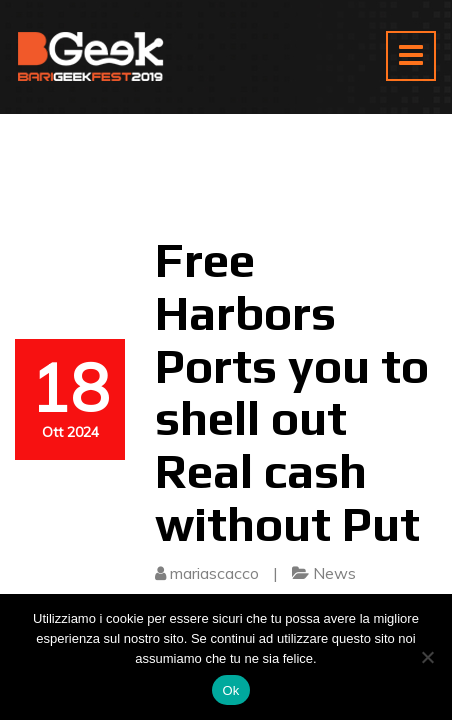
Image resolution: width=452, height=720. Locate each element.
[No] (427, 657)
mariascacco (214, 573)
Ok (230, 690)
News (334, 573)
